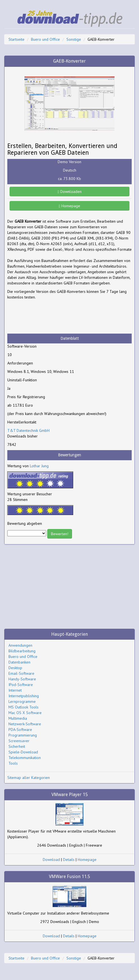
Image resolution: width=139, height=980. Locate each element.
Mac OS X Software (25, 713)
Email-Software (21, 673)
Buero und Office (45, 39)
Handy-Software (22, 679)
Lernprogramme (22, 701)
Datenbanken (19, 662)
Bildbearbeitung (22, 651)
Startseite (16, 39)
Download (51, 860)
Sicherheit (17, 746)
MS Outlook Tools (23, 707)
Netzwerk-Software (25, 724)
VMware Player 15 (70, 795)
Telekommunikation (25, 758)
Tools (13, 763)
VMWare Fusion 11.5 (69, 877)
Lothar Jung (39, 466)
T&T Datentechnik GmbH (28, 430)
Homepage (69, 206)
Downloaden (69, 192)
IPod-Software (21, 685)
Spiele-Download (23, 752)
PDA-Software (20, 730)
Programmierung (23, 735)
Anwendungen (20, 645)
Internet (15, 690)
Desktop (15, 668)
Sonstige (74, 39)
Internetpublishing (24, 696)
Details (69, 860)
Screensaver (19, 741)
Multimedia (18, 718)
